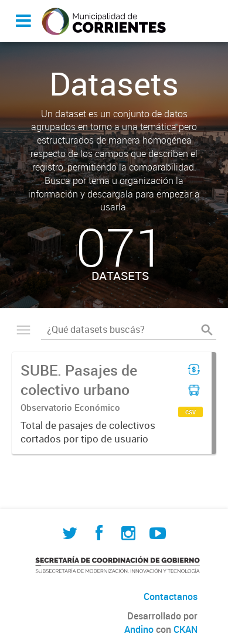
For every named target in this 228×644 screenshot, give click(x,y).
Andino (139, 629)
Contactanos (171, 597)
